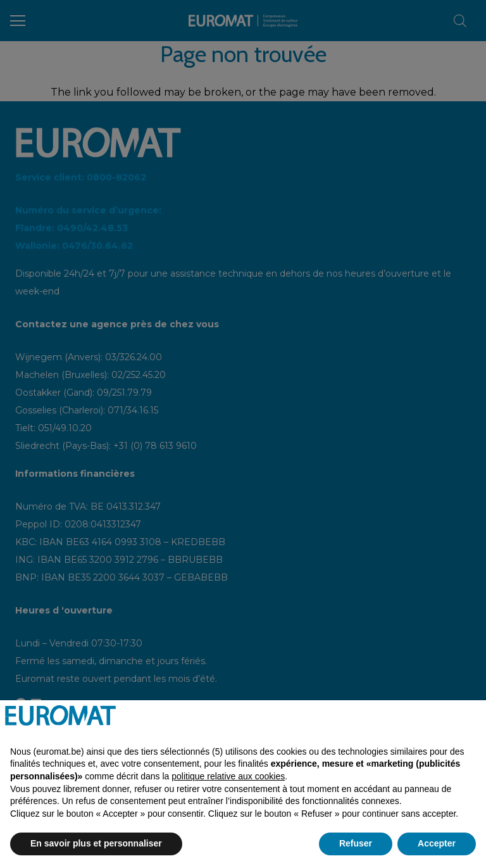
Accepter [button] (437, 843)
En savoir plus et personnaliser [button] (96, 843)
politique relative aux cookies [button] (228, 776)
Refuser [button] (356, 843)
